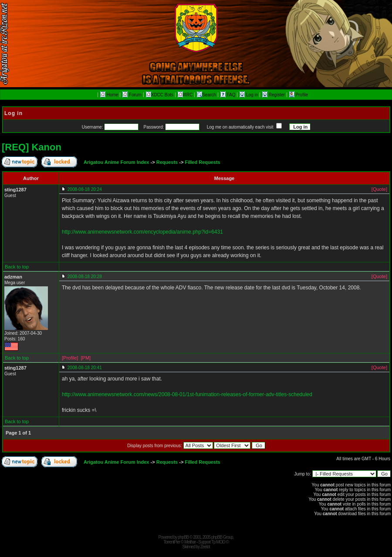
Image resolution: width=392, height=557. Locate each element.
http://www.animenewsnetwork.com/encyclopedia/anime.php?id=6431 (142, 232)
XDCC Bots (160, 95)
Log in (249, 95)
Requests (167, 162)
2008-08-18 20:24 (85, 189)
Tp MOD (218, 542)
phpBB (183, 537)
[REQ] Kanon (32, 147)
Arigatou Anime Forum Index (117, 162)
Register (274, 95)
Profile (299, 95)
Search (206, 95)
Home (109, 95)
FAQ (229, 95)
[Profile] (70, 358)
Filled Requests (202, 162)
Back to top (17, 267)
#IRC (185, 95)
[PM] (86, 358)
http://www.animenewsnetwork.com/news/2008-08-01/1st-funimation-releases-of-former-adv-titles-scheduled (187, 394)
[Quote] (379, 189)
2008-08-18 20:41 (85, 368)
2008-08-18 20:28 (85, 277)
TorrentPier (172, 542)
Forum (132, 95)
